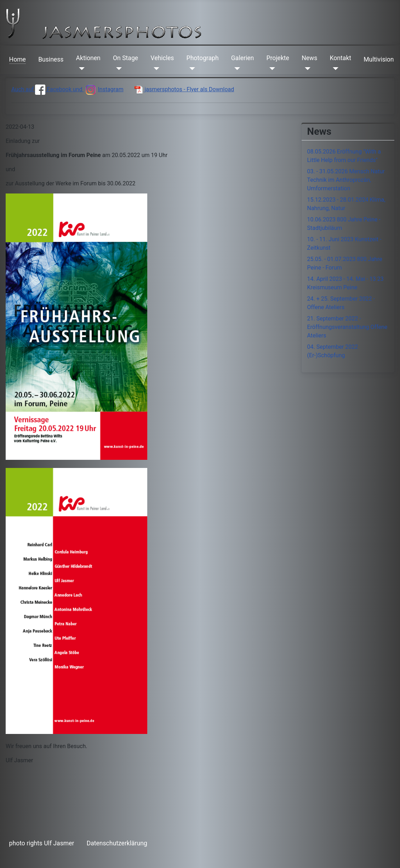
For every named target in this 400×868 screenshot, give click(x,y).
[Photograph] (191, 69)
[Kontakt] (334, 69)
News (309, 58)
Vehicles (162, 58)
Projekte (278, 58)
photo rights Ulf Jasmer (42, 843)
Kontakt (341, 58)
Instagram (103, 89)
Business (51, 59)
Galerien (242, 58)
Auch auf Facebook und (47, 89)
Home (18, 59)
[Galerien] (236, 69)
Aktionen (88, 58)
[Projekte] (271, 69)
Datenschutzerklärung (117, 843)
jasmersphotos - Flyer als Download (184, 89)
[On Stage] (117, 69)
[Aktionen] (81, 69)
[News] (306, 69)
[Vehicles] (155, 69)
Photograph (203, 58)
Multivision (379, 59)
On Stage (125, 58)
